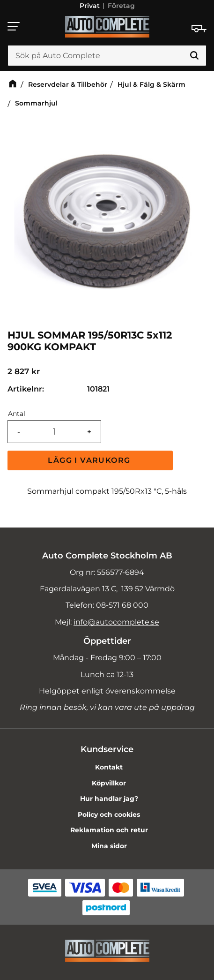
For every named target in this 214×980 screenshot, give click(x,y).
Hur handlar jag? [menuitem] (109, 799)
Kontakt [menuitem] (109, 767)
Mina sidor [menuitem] (109, 846)
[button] (14, 26)
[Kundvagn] (199, 29)
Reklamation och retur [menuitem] (109, 830)
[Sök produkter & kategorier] (107, 56)
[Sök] (194, 56)
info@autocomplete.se (116, 622)
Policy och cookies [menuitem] (109, 814)
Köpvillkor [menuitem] (109, 783)
